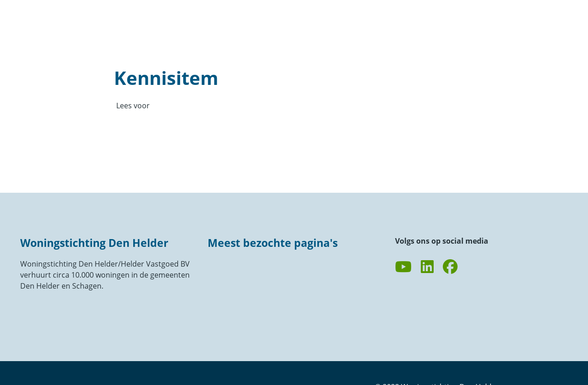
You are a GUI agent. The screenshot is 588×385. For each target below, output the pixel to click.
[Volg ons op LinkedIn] (427, 267)
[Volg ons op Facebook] (450, 267)
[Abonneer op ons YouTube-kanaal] (403, 267)
